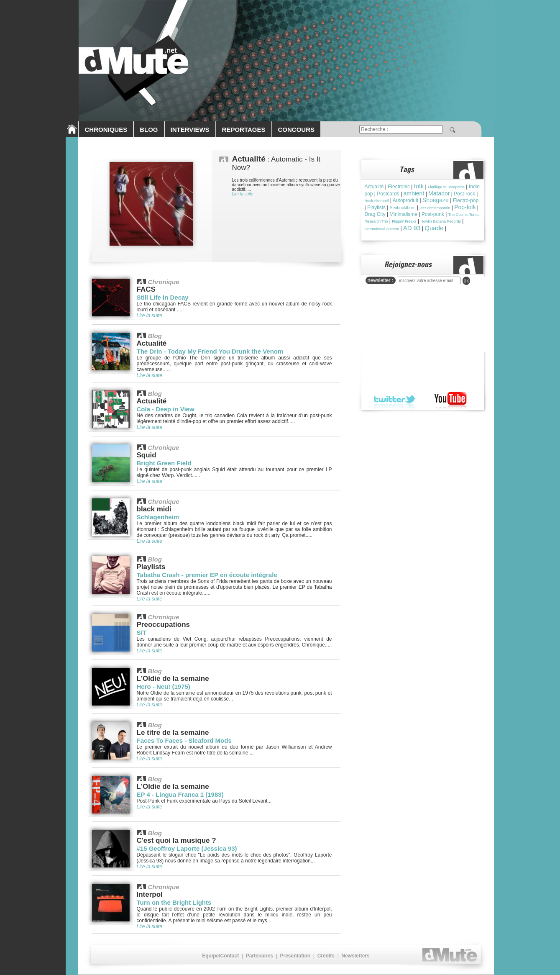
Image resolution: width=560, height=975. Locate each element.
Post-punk (433, 214)
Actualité (374, 187)
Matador (439, 193)
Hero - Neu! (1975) (164, 686)
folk (419, 186)
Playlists (376, 208)
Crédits (326, 956)
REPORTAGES (244, 130)
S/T (142, 632)
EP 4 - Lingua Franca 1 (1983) (180, 794)
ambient (414, 193)
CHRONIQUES (106, 130)
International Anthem (382, 229)
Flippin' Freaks (404, 221)
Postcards (388, 194)
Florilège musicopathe (446, 187)
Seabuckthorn (403, 208)
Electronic (399, 187)
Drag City (375, 214)
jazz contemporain (435, 208)
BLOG (149, 130)
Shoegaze (436, 200)
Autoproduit (405, 200)
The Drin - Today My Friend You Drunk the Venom (210, 351)
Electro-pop (466, 200)
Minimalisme (403, 214)
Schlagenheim (158, 517)
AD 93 (412, 228)
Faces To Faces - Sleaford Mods (184, 740)
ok (467, 281)
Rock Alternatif (377, 201)
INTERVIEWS (190, 130)
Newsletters (355, 956)
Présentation (295, 956)
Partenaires (260, 956)
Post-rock (464, 194)
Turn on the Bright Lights (174, 902)
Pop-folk (465, 207)
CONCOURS (297, 130)
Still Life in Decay (163, 297)
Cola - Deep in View (166, 409)
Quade (434, 228)
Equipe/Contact (220, 956)
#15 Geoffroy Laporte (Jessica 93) (187, 848)
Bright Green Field (164, 463)
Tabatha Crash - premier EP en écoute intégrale (207, 575)
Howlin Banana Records (441, 221)
